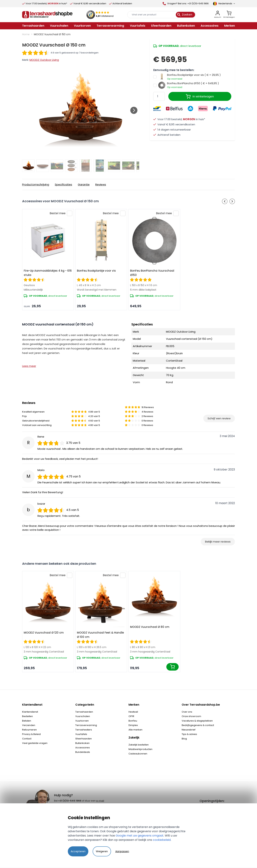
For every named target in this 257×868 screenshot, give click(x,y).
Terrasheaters (84, 730)
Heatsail (133, 712)
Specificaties (63, 184)
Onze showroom (191, 716)
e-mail (100, 801)
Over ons (187, 712)
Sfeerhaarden (84, 739)
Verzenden (29, 725)
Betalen (27, 721)
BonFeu (133, 721)
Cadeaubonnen (138, 754)
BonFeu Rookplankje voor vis (96, 271)
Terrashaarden (84, 712)
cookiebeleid (162, 840)
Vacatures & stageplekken (197, 721)
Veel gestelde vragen (35, 743)
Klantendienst (30, 712)
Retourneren (29, 730)
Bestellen (27, 716)
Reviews (101, 184)
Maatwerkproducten (140, 749)
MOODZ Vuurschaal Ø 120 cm (44, 633)
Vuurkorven (82, 721)
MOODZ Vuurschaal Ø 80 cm (150, 627)
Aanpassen (122, 851)
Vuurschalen (83, 716)
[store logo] (47, 15)
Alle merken (135, 730)
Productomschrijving (36, 184)
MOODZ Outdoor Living (44, 60)
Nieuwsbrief (189, 730)
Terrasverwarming (86, 725)
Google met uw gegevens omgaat (140, 836)
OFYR (131, 716)
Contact (27, 739)
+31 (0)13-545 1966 (70, 801)
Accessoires (83, 748)
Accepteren (78, 851)
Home (26, 34)
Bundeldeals (83, 752)
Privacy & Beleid (31, 734)
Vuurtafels (81, 734)
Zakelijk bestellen (139, 745)
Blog (184, 739)
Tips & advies (189, 734)
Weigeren (102, 851)
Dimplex (133, 725)
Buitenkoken (82, 743)
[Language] (224, 4)
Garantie (84, 184)
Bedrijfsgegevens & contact (198, 725)
